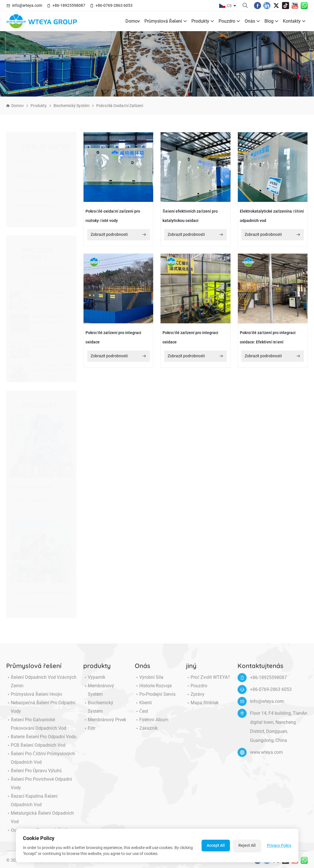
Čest (142, 716)
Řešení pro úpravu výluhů (34, 775)
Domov (133, 21)
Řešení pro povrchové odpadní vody (39, 788)
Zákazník (146, 733)
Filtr (18, 215)
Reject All (247, 845)
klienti (143, 707)
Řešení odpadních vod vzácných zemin (41, 686)
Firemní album (152, 724)
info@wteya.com (27, 5)
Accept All (216, 845)
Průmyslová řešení (166, 21)
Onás (252, 21)
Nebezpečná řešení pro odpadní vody (41, 712)
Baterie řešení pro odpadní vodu (41, 741)
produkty (203, 21)
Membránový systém (34, 171)
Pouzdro (229, 21)
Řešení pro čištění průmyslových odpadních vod (41, 763)
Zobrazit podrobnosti (41, 501)
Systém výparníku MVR (32, 487)
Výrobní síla (149, 682)
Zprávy (195, 699)
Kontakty (294, 21)
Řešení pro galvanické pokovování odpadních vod (36, 729)
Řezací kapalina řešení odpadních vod (32, 805)
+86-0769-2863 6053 (114, 5)
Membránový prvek (32, 200)
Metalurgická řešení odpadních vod (40, 822)
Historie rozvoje (153, 690)
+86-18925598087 (69, 5)
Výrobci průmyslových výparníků (40, 592)
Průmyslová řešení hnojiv (34, 699)
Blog (271, 21)
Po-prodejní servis (155, 699)
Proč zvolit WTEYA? (208, 682)
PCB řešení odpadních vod (36, 750)
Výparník (23, 156)
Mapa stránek (202, 707)
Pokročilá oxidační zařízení (120, 106)
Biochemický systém (71, 106)
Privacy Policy (279, 845)
